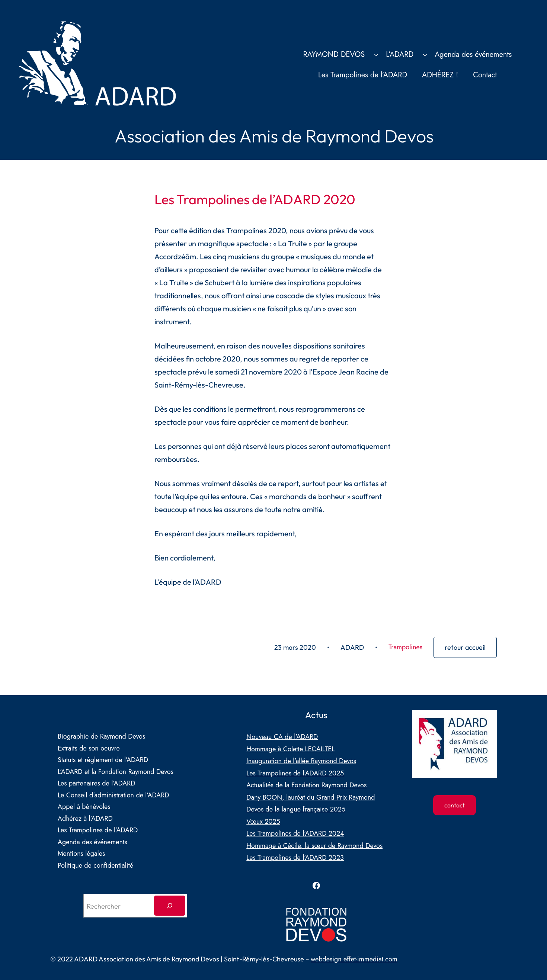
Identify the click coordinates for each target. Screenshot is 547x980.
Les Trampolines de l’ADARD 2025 (295, 773)
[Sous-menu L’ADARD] (425, 54)
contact (455, 805)
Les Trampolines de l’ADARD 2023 (295, 858)
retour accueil (465, 647)
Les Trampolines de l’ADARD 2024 (295, 833)
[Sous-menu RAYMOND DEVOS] (376, 54)
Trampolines (405, 647)
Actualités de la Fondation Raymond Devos (306, 785)
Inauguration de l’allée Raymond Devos (301, 761)
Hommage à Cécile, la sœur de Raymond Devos (314, 846)
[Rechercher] (170, 906)
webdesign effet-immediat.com (354, 959)
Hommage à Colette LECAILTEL (290, 749)
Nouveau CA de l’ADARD (282, 737)
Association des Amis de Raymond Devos (274, 136)
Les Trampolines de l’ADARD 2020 (255, 199)
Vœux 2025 (263, 822)
